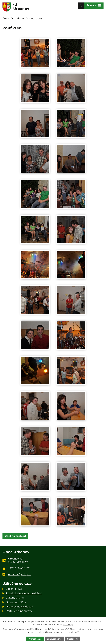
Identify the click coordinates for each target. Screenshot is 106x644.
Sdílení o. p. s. (14, 589)
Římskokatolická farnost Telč (24, 593)
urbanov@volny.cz (19, 574)
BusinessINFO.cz (16, 602)
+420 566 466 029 (19, 568)
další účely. (68, 625)
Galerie (19, 19)
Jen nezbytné (54, 639)
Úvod (6, 19)
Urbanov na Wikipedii (19, 607)
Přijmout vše (35, 639)
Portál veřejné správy (19, 611)
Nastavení (72, 639)
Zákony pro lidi (15, 598)
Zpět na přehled (15, 536)
